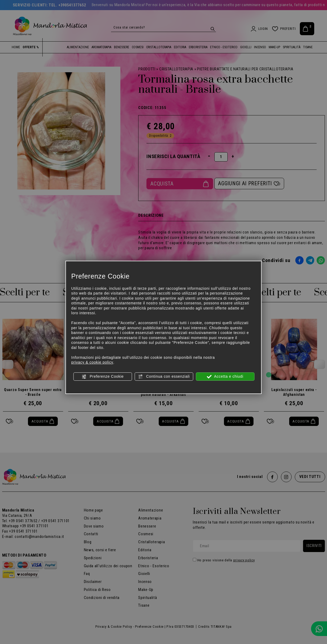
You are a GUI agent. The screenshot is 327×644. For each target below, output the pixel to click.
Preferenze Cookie (103, 377)
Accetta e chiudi (225, 377)
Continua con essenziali (164, 377)
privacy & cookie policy (92, 362)
